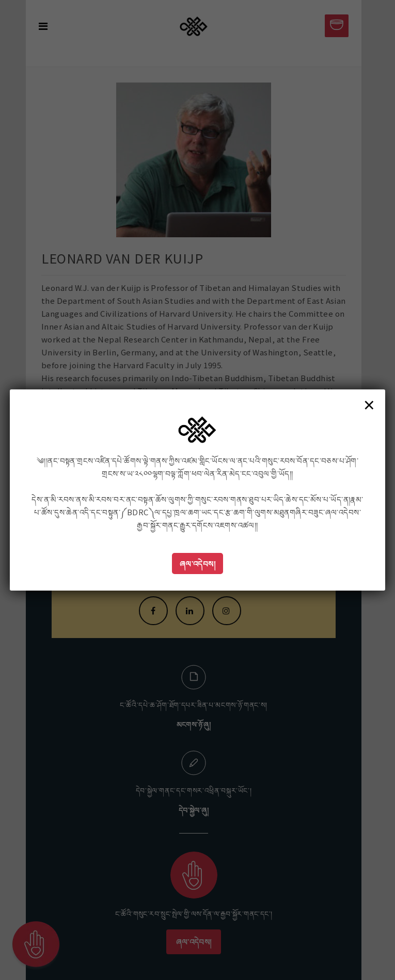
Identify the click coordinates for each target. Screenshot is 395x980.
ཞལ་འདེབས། (198, 563)
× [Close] (369, 404)
